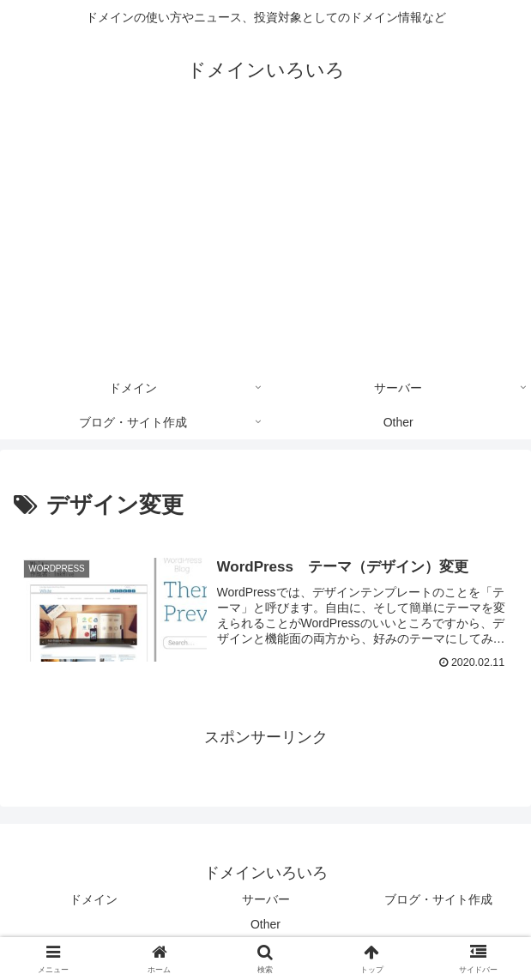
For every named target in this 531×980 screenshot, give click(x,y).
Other (265, 924)
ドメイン (94, 899)
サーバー (266, 899)
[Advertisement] (265, 242)
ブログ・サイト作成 (438, 899)
